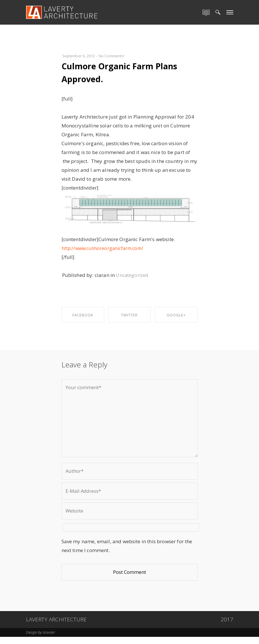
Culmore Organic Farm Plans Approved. (115, 72)
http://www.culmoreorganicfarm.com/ (105, 248)
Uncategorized (133, 275)
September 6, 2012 (80, 56)
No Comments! (116, 56)
